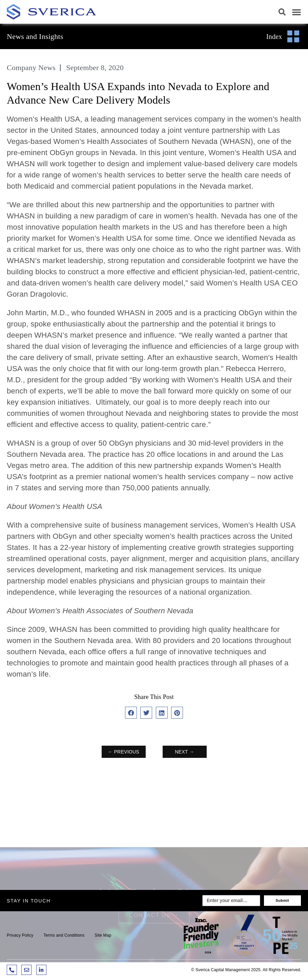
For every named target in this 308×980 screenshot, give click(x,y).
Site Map (103, 935)
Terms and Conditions (64, 935)
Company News (31, 68)
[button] (282, 12)
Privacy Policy (20, 935)
